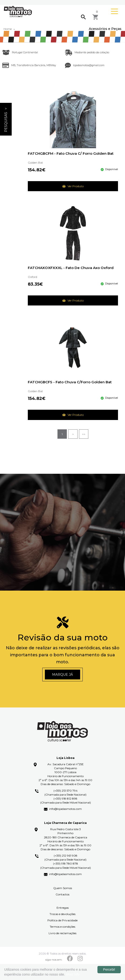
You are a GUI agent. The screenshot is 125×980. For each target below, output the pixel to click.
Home (8, 29)
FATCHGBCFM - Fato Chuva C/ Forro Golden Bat (71, 154)
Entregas (63, 908)
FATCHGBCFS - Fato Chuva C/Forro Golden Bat (70, 382)
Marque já (62, 675)
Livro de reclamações (62, 933)
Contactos (62, 894)
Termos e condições (62, 927)
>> (84, 434)
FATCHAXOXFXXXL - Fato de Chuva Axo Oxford (71, 268)
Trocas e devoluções (62, 914)
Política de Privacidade (62, 920)
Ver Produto (73, 186)
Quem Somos (63, 888)
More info (73, 974)
